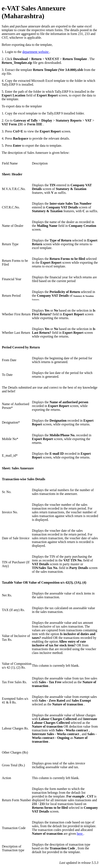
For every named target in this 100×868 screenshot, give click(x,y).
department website (36, 52)
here (80, 834)
